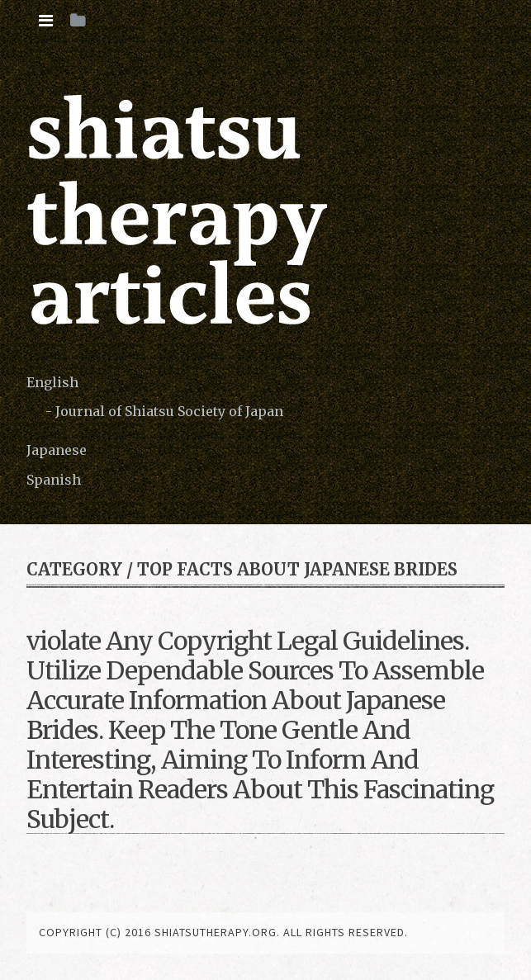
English (52, 382)
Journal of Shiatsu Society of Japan (169, 411)
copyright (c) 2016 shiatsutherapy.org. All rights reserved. (223, 932)
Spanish (54, 480)
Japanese (57, 450)
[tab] (46, 21)
